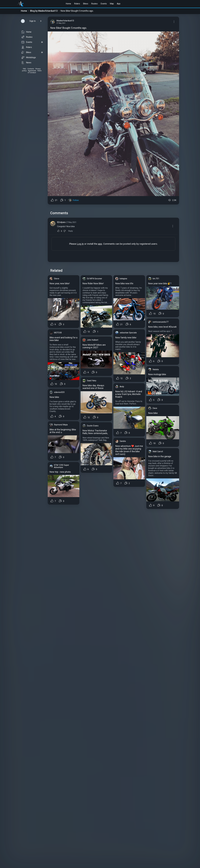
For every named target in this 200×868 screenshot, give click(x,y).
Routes (94, 4)
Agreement (32, 71)
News (26, 63)
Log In (80, 244)
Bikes (86, 4)
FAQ (24, 69)
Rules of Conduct (35, 72)
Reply (71, 231)
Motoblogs (29, 58)
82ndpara (61, 222)
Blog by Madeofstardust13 (44, 11)
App (119, 4)
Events (104, 4)
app (100, 244)
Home (68, 4)
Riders (77, 4)
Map (112, 4)
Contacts (31, 69)
